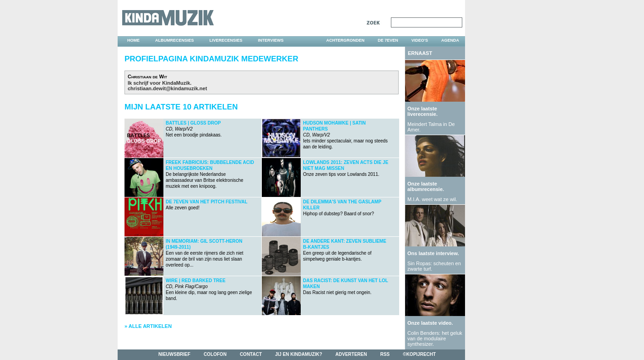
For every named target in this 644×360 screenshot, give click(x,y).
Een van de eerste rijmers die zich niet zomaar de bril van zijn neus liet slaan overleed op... (205, 253)
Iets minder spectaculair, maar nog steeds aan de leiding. (345, 135)
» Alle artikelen (148, 326)
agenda (450, 40)
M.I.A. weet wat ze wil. (432, 199)
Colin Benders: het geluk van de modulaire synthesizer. (435, 338)
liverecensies (226, 40)
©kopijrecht (419, 354)
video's (420, 40)
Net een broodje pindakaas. (194, 129)
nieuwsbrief (174, 354)
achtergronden (346, 40)
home (133, 40)
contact (251, 354)
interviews (271, 40)
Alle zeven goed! (207, 205)
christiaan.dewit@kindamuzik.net (167, 88)
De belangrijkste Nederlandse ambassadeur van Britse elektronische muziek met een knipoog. (210, 174)
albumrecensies (175, 40)
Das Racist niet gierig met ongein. (346, 286)
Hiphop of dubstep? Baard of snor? (342, 208)
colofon (215, 354)
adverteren (351, 354)
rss (385, 354)
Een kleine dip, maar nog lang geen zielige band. (209, 289)
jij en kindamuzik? (299, 354)
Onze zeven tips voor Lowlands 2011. (346, 168)
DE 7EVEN (388, 40)
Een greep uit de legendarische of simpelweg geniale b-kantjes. (345, 250)
